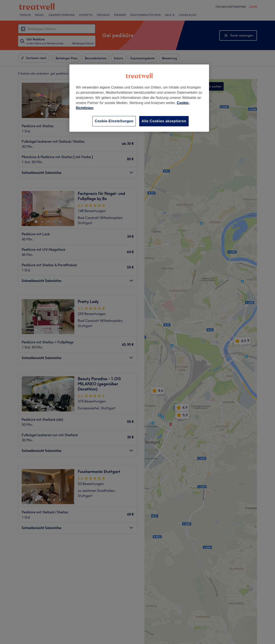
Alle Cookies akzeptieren (164, 121)
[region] (139, 98)
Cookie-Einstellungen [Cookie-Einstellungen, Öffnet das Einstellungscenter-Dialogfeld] (114, 121)
